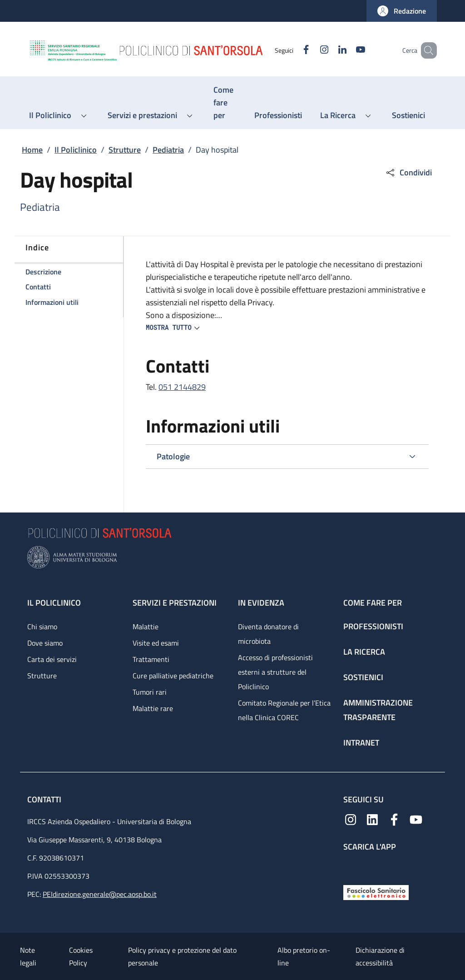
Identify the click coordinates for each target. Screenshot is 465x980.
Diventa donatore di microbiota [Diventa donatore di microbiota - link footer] (268, 634)
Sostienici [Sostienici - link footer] (363, 677)
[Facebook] (293, 50)
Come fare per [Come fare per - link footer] (373, 603)
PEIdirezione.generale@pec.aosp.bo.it (100, 894)
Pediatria (168, 150)
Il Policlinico (76, 150)
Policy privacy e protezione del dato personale (182, 956)
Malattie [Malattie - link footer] (146, 627)
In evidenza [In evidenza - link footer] (261, 603)
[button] (402, 11)
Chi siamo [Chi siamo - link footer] (42, 627)
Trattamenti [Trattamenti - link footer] (151, 659)
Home (32, 150)
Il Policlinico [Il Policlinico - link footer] (54, 603)
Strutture (125, 150)
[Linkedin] (329, 50)
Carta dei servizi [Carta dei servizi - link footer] (52, 659)
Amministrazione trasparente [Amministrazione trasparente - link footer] (378, 710)
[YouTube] (347, 50)
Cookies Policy (81, 956)
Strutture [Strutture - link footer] (42, 676)
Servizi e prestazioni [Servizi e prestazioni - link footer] (175, 603)
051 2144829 (182, 387)
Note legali (28, 956)
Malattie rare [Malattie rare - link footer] (153, 708)
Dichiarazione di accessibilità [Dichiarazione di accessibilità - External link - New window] (380, 956)
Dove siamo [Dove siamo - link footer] (45, 643)
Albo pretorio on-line (304, 956)
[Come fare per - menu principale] (225, 103)
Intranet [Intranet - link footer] (361, 743)
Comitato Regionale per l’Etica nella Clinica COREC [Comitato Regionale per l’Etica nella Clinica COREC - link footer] (284, 710)
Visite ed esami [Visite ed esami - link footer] (156, 643)
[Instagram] (311, 50)
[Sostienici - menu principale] (408, 115)
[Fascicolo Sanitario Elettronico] (376, 892)
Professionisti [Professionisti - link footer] (373, 626)
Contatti (45, 799)
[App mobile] (351, 866)
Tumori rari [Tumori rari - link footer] (150, 692)
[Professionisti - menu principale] (278, 115)
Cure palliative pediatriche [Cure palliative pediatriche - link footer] (173, 676)
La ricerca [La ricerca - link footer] (364, 652)
